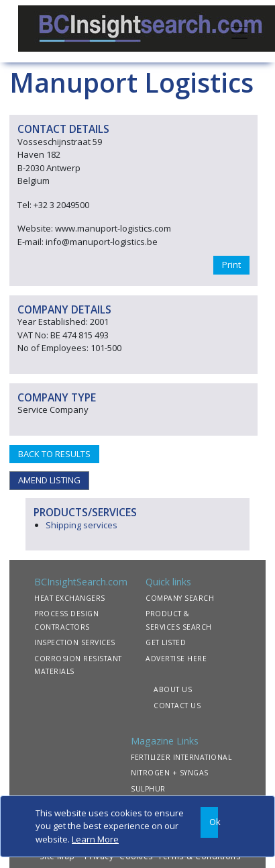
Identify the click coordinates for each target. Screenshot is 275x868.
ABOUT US (173, 689)
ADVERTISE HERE (176, 659)
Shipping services (81, 525)
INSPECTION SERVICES (75, 642)
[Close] (209, 823)
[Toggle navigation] (239, 32)
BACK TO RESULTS (54, 454)
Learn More (95, 839)
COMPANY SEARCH (180, 598)
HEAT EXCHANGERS (70, 598)
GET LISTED (166, 642)
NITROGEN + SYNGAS (170, 773)
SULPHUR (148, 789)
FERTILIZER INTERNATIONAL (181, 757)
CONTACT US (177, 706)
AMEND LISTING (49, 480)
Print (231, 264)
